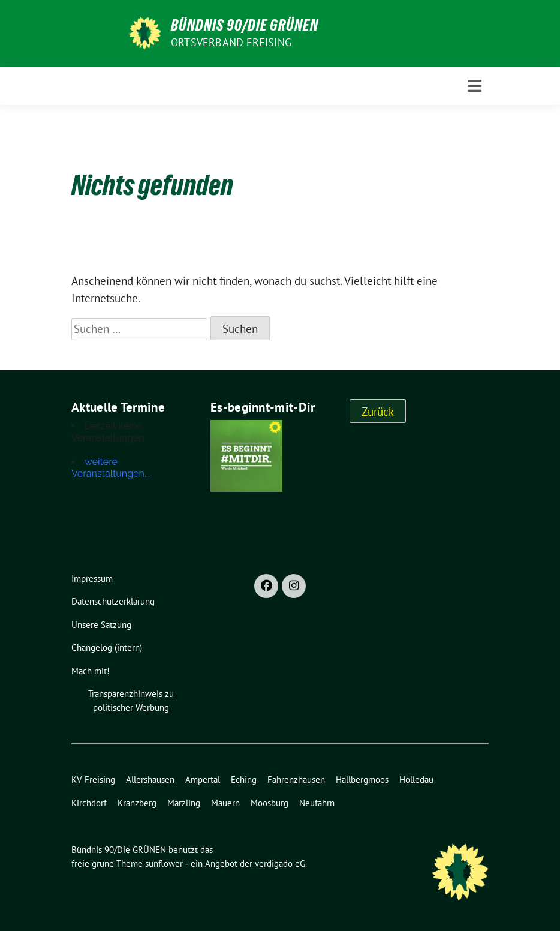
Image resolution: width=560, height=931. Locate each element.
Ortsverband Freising (231, 42)
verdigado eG (280, 864)
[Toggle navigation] (475, 86)
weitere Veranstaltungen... (111, 468)
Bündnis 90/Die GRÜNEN (245, 25)
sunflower (164, 864)
